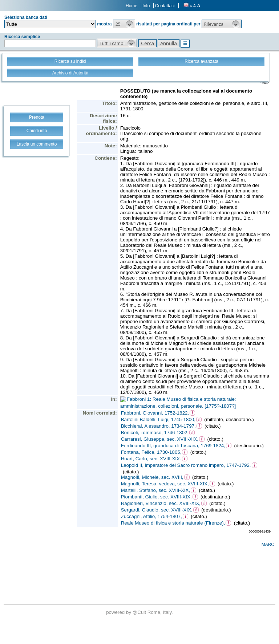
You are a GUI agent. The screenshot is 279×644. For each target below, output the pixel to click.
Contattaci (165, 6)
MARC (268, 545)
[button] (124, 24)
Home (132, 6)
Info (146, 6)
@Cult (140, 612)
